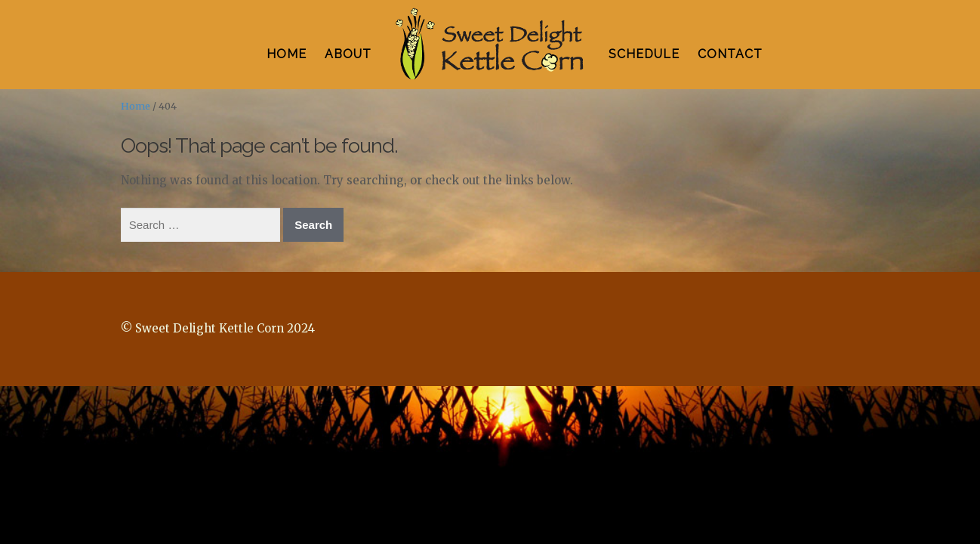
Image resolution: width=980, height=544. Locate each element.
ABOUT (348, 54)
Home (136, 106)
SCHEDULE (644, 54)
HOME (287, 54)
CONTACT (730, 54)
